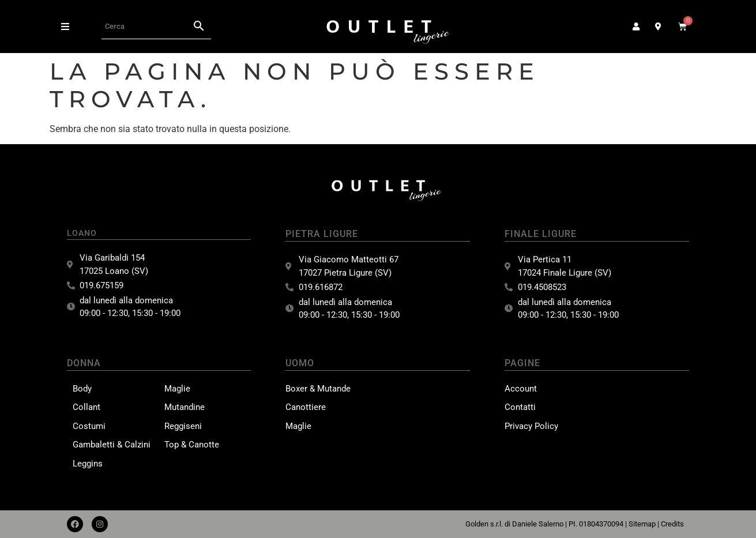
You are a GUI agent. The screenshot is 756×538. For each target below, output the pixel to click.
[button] (65, 26)
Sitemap (642, 524)
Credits (672, 524)
